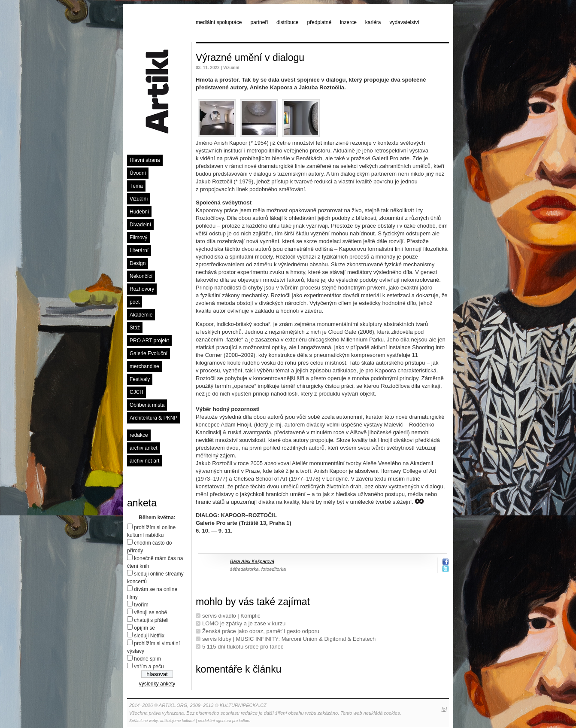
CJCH (136, 392)
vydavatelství (405, 22)
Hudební (139, 212)
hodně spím (147, 659)
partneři (259, 22)
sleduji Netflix (149, 636)
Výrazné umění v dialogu (250, 58)
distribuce (287, 22)
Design (138, 263)
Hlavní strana (145, 160)
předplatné (319, 22)
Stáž (135, 328)
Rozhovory (142, 289)
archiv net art (144, 461)
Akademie (141, 315)
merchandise (144, 366)
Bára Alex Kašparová (252, 561)
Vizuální (139, 199)
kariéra (373, 22)
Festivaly (140, 379)
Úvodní (138, 173)
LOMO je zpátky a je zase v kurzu (244, 623)
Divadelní (140, 225)
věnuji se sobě (150, 612)
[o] (444, 709)
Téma (136, 186)
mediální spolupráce (219, 22)
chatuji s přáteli (151, 620)
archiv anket (144, 448)
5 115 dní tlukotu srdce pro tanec (243, 647)
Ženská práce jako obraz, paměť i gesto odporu (261, 631)
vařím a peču (149, 667)
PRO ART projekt (149, 341)
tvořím (141, 605)
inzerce (348, 22)
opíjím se (144, 628)
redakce (139, 435)
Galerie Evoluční (149, 353)
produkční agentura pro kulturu (224, 721)
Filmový (138, 238)
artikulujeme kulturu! (177, 721)
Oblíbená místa (147, 405)
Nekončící (141, 276)
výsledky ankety (157, 684)
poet (135, 302)
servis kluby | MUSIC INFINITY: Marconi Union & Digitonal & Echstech (289, 639)
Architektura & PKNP (153, 418)
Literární (139, 250)
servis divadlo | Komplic (231, 616)
